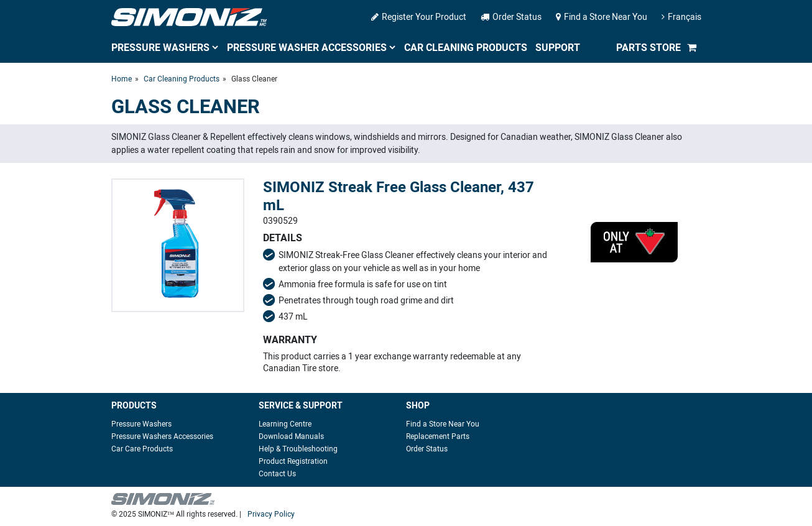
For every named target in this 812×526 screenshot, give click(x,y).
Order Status (511, 17)
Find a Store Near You (602, 17)
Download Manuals (291, 436)
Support (558, 48)
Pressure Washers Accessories (162, 436)
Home (122, 79)
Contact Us (277, 474)
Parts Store (648, 48)
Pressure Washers (160, 48)
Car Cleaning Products (466, 48)
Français (681, 17)
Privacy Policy (271, 514)
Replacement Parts (438, 436)
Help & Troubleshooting (298, 449)
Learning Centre (285, 424)
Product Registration (293, 461)
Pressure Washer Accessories (307, 48)
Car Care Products (142, 449)
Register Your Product (419, 17)
